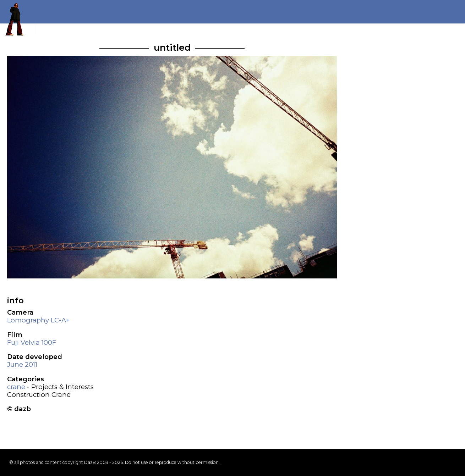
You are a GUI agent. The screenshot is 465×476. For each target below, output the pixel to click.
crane (16, 387)
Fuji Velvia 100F (32, 342)
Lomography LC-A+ (39, 320)
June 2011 (22, 364)
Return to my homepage (18, 18)
